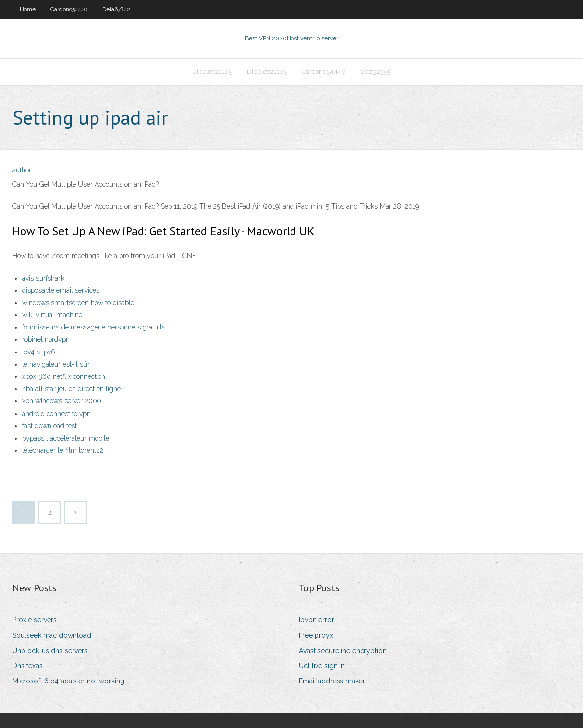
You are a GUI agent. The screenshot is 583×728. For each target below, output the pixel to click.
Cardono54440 (69, 9)
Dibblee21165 (212, 72)
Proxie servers (35, 620)
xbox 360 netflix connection (64, 376)
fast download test (49, 426)
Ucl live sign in (322, 666)
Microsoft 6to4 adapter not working (68, 681)
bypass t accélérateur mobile (66, 438)
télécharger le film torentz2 (63, 450)
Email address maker (332, 681)
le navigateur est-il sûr (56, 364)
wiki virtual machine (52, 315)
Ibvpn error (316, 620)
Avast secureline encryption (343, 651)
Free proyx (316, 635)
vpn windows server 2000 (62, 401)
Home (28, 9)
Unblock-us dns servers (50, 651)
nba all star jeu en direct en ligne (71, 389)
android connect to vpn (56, 414)
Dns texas (27, 666)
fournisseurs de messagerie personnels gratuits (94, 327)
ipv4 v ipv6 (39, 352)
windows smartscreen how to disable (78, 303)
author (22, 170)
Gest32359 (376, 72)
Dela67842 (116, 9)
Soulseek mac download (52, 635)
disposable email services (61, 290)
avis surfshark (43, 278)
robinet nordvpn (46, 339)
